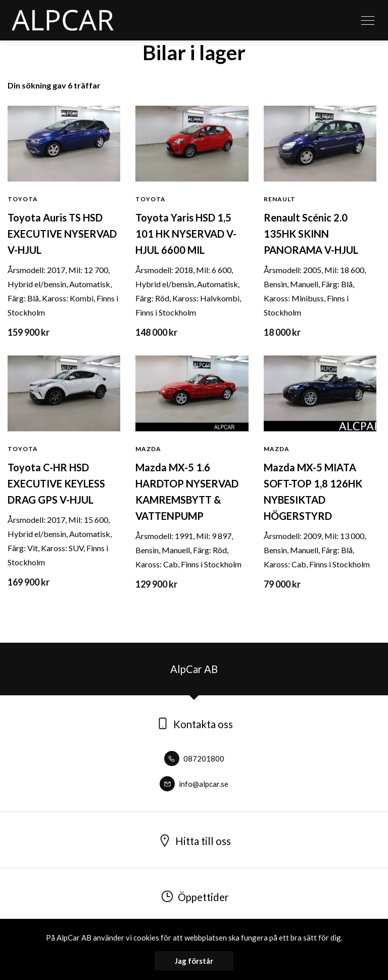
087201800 (194, 759)
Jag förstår (194, 961)
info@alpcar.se (194, 784)
